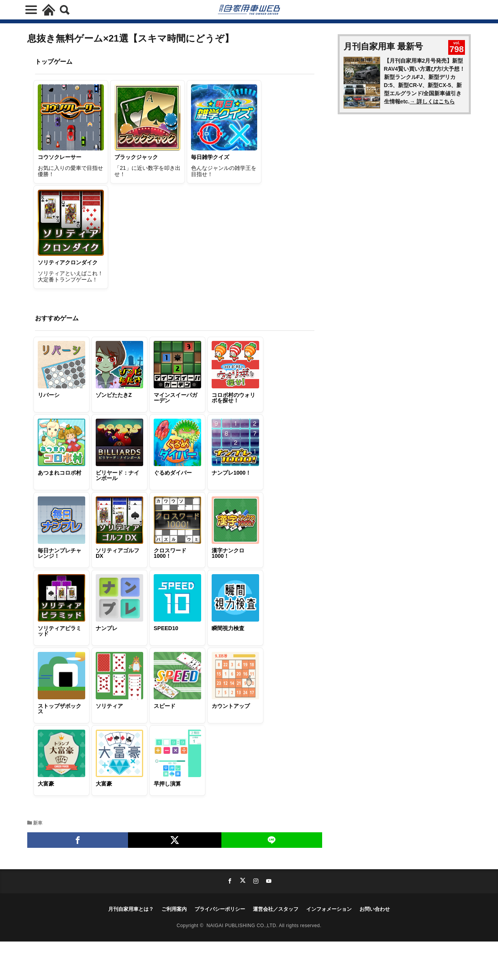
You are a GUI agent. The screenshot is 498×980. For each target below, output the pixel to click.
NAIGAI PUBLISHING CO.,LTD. (243, 925)
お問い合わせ (375, 909)
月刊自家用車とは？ (131, 909)
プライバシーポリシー (220, 909)
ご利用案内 (174, 909)
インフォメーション (329, 909)
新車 (38, 823)
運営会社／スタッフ (276, 909)
